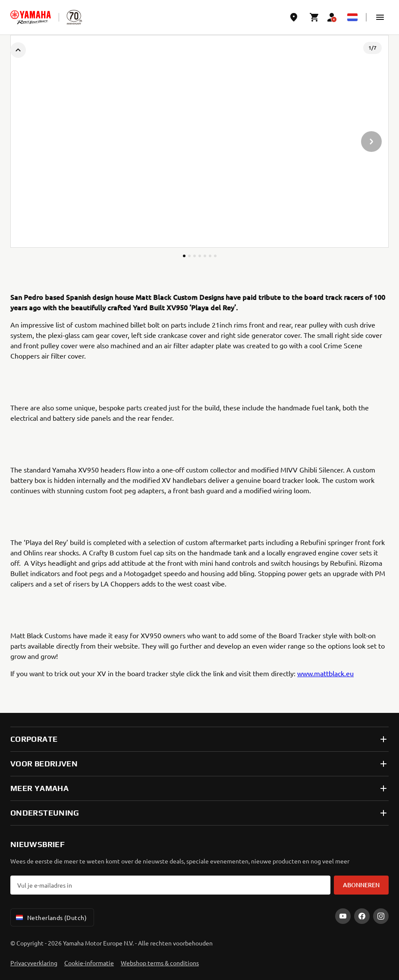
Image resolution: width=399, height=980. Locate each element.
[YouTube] (343, 916)
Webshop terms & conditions (160, 963)
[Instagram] (381, 916)
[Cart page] (314, 17)
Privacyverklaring (34, 963)
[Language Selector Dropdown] (352, 17)
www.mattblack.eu (325, 673)
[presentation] (199, 141)
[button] (380, 17)
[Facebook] (362, 916)
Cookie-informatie (89, 963)
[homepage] (31, 17)
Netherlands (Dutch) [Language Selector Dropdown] (50, 917)
